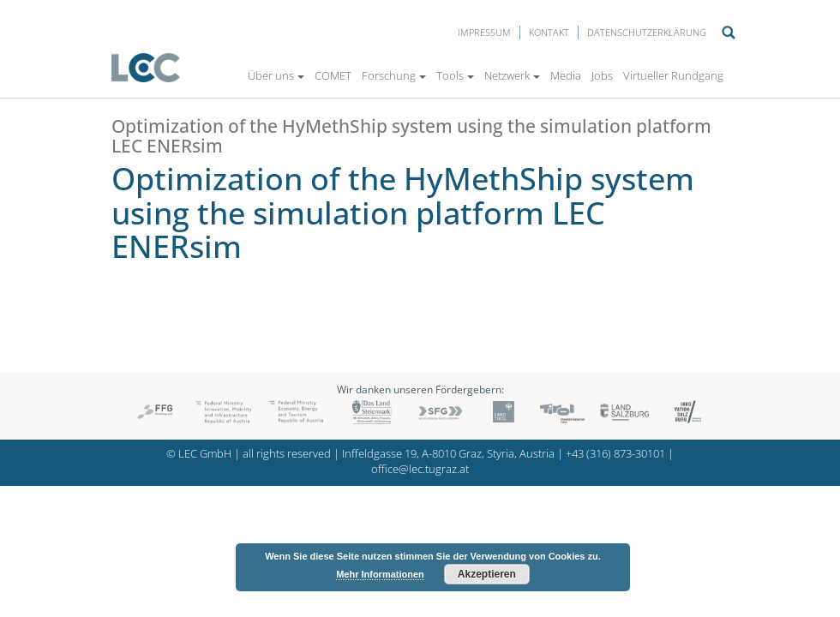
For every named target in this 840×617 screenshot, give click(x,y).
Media (566, 75)
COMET (333, 75)
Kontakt (549, 32)
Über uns (276, 75)
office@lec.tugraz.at (420, 469)
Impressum (484, 32)
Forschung (394, 75)
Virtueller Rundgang (673, 75)
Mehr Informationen (380, 574)
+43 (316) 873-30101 (615, 454)
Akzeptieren (487, 574)
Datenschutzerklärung (647, 32)
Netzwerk (512, 75)
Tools (455, 75)
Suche (729, 33)
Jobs (602, 75)
